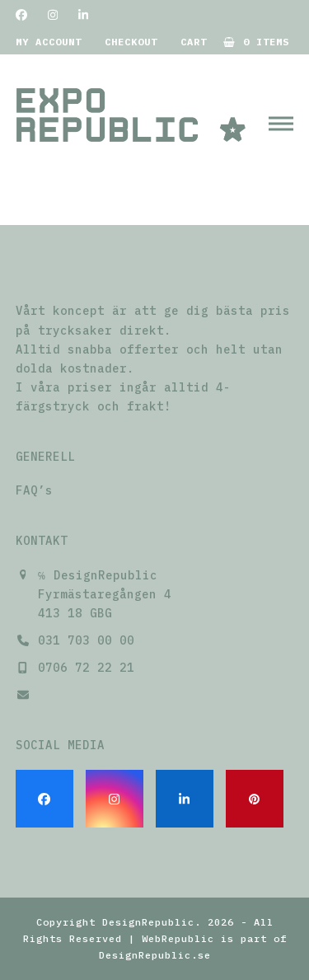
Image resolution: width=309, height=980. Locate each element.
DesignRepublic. (152, 922)
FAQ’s (34, 490)
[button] (281, 123)
